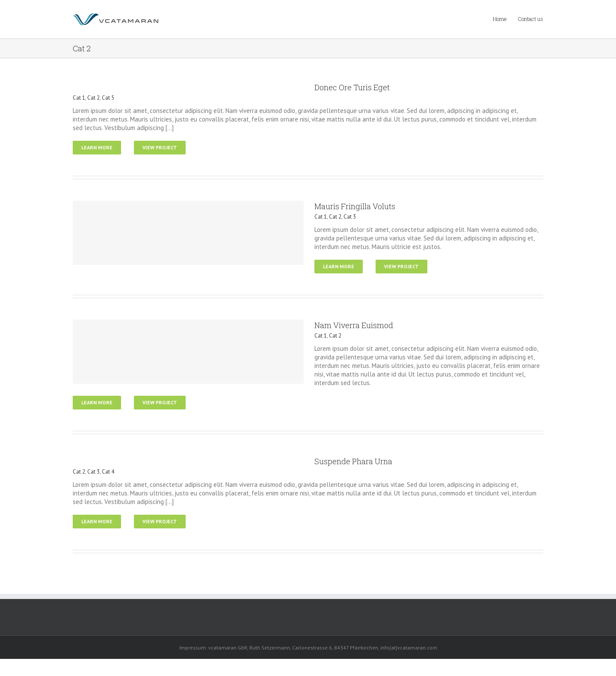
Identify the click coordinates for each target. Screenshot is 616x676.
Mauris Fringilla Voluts (355, 206)
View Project (160, 147)
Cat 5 (108, 98)
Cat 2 (93, 98)
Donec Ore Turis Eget (352, 87)
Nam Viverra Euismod (354, 325)
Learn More (97, 147)
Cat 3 (350, 217)
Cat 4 (108, 472)
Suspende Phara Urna (353, 461)
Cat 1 (79, 98)
